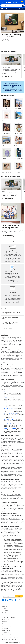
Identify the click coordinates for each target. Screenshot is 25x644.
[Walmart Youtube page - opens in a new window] (10, 600)
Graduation (14, 9)
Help (3, 615)
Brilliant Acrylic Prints (8, 409)
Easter (19, 9)
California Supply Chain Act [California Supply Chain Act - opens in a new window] (8, 635)
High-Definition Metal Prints (10, 404)
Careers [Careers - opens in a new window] (4, 608)
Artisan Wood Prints (8, 424)
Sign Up (19, 596)
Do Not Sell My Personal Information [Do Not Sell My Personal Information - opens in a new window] (10, 637)
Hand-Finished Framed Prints (10, 413)
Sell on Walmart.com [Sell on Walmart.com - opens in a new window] (7, 613)
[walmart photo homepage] (11, 2)
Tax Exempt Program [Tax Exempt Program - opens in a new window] (7, 624)
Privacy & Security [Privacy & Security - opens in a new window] (6, 630)
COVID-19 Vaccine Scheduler (9, 617)
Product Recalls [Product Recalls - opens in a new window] (6, 619)
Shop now (6, 40)
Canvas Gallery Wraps (9, 419)
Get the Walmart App (7, 626)
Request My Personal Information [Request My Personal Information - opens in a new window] (10, 639)
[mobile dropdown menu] (2, 2)
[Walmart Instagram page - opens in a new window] (12, 600)
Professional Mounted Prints (10, 428)
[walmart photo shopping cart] (22, 2)
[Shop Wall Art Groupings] (11, 66)
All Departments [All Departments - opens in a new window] (6, 604)
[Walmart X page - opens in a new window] (5, 600)
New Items (8, 9)
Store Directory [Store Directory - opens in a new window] (6, 606)
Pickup (23, 9)
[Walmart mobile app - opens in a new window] (19, 600)
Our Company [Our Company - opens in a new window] (5, 611)
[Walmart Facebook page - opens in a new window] (3, 600)
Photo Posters (7, 392)
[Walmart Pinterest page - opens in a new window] (8, 600)
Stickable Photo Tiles (8, 398)
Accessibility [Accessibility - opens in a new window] (5, 622)
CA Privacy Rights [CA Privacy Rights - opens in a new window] (6, 633)
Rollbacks (3, 9)
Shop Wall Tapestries (8, 236)
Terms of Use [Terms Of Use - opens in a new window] (5, 628)
